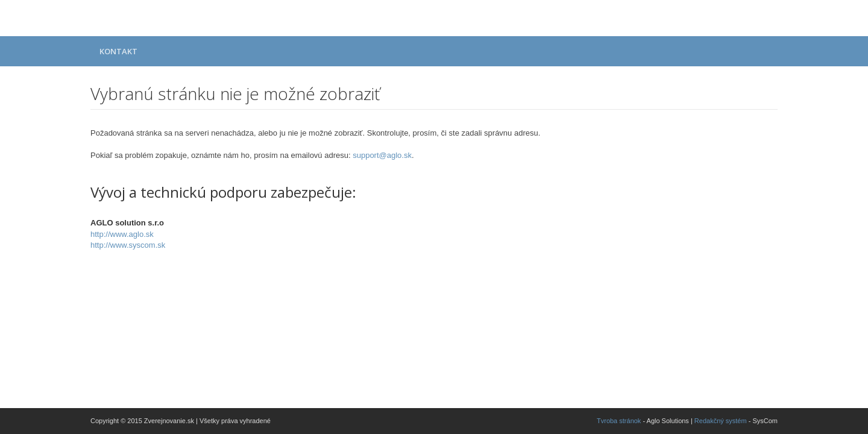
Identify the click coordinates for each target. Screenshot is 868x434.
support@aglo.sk (382, 155)
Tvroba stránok (619, 421)
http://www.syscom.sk (128, 245)
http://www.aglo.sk (122, 234)
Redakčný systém (721, 421)
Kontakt (118, 51)
